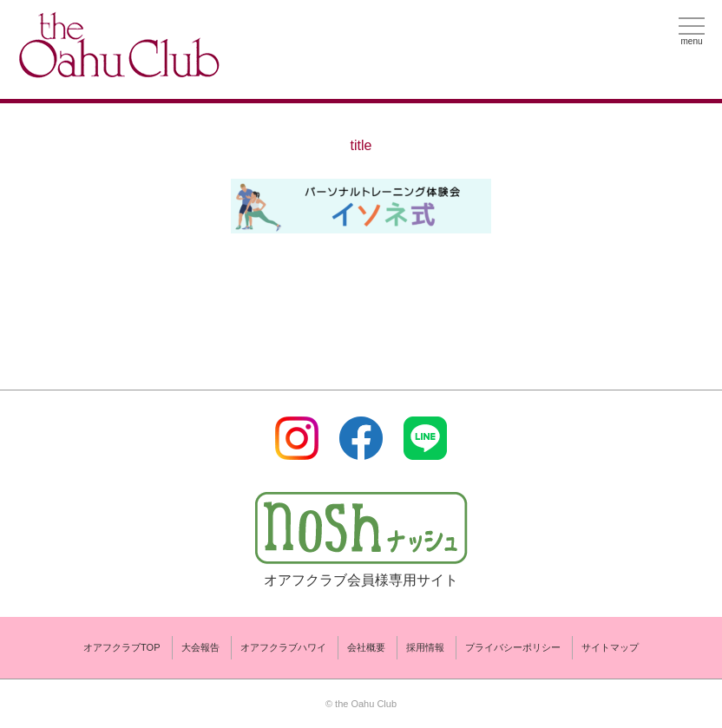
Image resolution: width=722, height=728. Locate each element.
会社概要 (366, 647)
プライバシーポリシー (513, 647)
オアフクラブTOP (121, 647)
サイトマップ (610, 647)
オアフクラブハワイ (283, 647)
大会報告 (200, 647)
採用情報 (425, 647)
